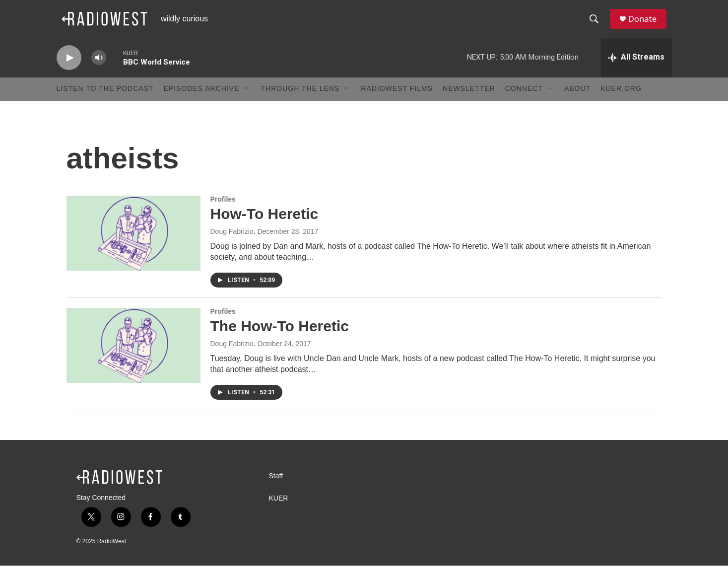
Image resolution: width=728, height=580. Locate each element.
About (577, 103)
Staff (276, 490)
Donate (647, 26)
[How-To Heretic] (133, 248)
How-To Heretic (265, 229)
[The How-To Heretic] (133, 360)
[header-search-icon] (597, 26)
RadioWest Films (397, 103)
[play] (69, 72)
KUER (279, 513)
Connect (524, 103)
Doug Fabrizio (232, 246)
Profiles (223, 214)
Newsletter (469, 103)
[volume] (99, 72)
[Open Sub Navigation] (247, 103)
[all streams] (636, 72)
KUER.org (621, 103)
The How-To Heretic (280, 340)
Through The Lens (300, 103)
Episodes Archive (202, 103)
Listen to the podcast (105, 103)
